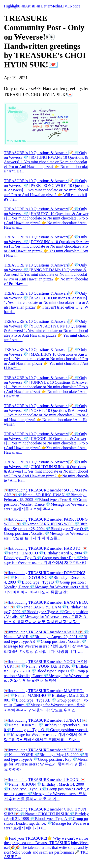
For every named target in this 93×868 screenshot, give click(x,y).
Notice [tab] (75, 6)
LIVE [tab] (65, 6)
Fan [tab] (22, 6)
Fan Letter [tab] (42, 6)
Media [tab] (56, 6)
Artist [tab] (30, 6)
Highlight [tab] (12, 6)
